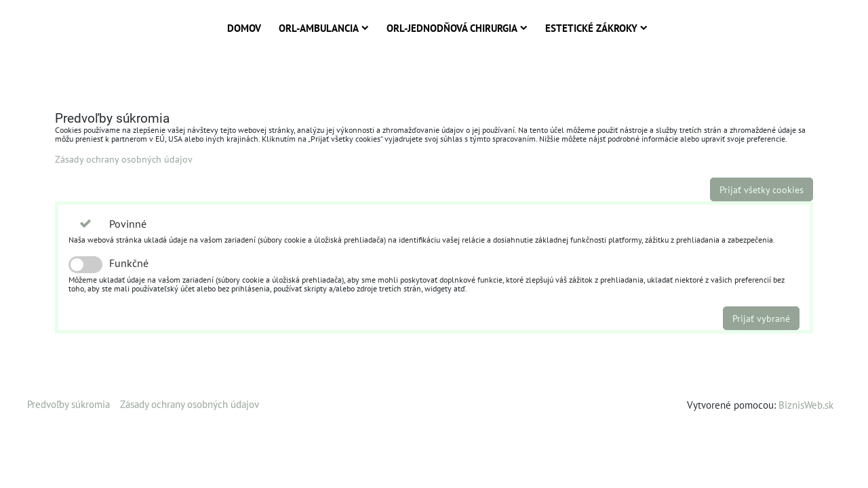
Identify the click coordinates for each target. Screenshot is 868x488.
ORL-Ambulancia (324, 28)
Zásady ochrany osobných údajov (124, 159)
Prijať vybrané (761, 318)
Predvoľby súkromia (68, 404)
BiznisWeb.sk (806, 405)
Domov (244, 28)
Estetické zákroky (596, 28)
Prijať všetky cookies (762, 189)
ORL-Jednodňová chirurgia (457, 28)
